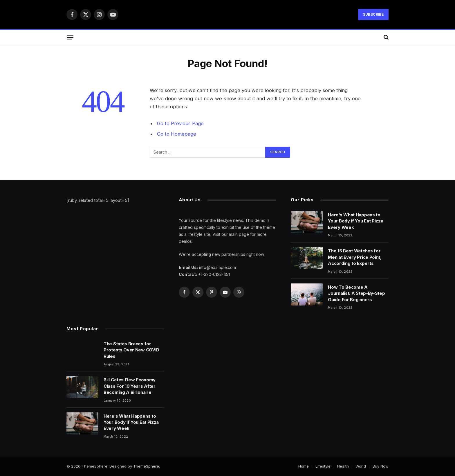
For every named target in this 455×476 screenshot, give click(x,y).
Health (343, 466)
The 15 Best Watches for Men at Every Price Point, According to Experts (355, 257)
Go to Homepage (177, 134)
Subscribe (373, 14)
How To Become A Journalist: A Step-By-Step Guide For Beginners (356, 293)
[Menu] (70, 37)
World (361, 466)
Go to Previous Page (180, 123)
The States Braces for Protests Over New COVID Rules (131, 350)
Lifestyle (323, 466)
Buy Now (381, 466)
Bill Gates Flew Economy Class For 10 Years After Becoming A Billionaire (130, 386)
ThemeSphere (146, 466)
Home (304, 466)
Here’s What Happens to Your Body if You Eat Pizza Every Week (355, 221)
